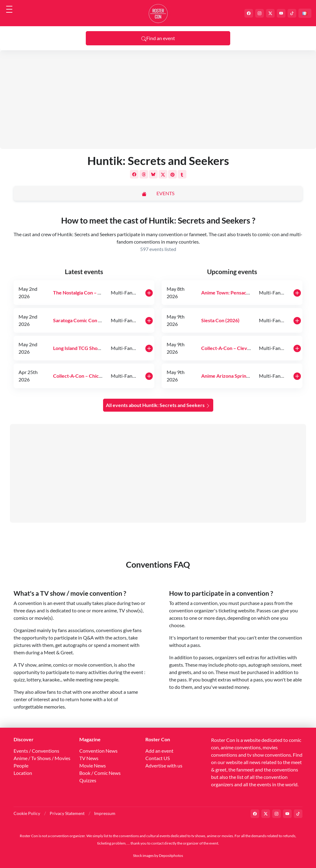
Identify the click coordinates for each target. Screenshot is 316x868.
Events (165, 193)
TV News (89, 758)
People (21, 765)
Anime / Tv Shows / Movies (42, 758)
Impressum (105, 813)
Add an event (159, 751)
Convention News (98, 751)
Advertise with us (164, 765)
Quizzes (88, 780)
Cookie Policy (27, 813)
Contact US (158, 758)
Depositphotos (171, 856)
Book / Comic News (100, 773)
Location (23, 773)
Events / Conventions (36, 751)
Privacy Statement (67, 813)
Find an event (158, 38)
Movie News (93, 765)
